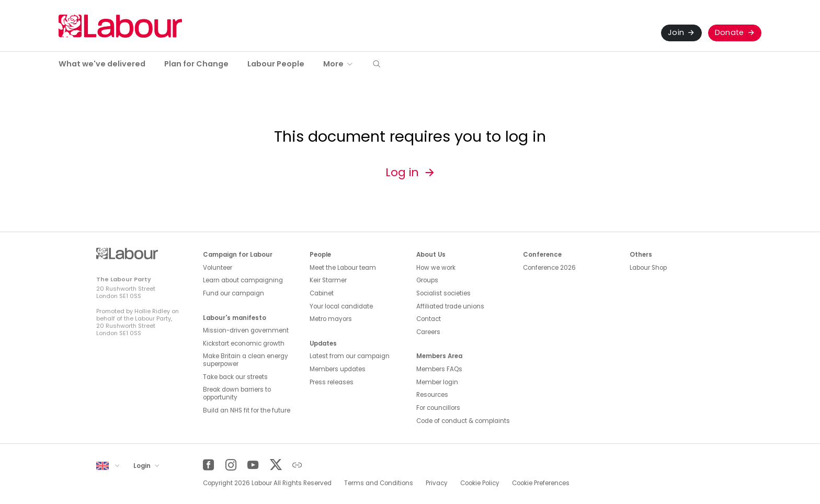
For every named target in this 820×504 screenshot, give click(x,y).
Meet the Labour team (343, 268)
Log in (402, 172)
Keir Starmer (328, 280)
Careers (428, 332)
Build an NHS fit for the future (247, 410)
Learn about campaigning (243, 280)
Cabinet (322, 293)
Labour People (276, 64)
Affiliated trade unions (450, 306)
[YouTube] (253, 465)
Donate (730, 32)
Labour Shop (648, 268)
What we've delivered (102, 64)
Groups (427, 280)
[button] (377, 65)
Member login (437, 382)
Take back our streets (235, 377)
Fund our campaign (234, 293)
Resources (432, 395)
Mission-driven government (246, 330)
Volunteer (218, 268)
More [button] (333, 64)
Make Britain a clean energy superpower (246, 360)
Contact (429, 319)
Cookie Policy (480, 483)
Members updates (338, 369)
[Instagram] (231, 465)
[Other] (297, 465)
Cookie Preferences (541, 483)
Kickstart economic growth (244, 343)
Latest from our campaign (350, 356)
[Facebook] (208, 465)
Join (676, 32)
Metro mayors (331, 319)
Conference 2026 (549, 268)
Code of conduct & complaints (463, 421)
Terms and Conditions (379, 483)
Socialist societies (443, 293)
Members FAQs (439, 369)
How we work (436, 268)
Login (143, 466)
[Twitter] (275, 465)
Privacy (437, 483)
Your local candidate (341, 306)
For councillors (438, 408)
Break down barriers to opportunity (237, 393)
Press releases (332, 382)
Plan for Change (196, 64)
